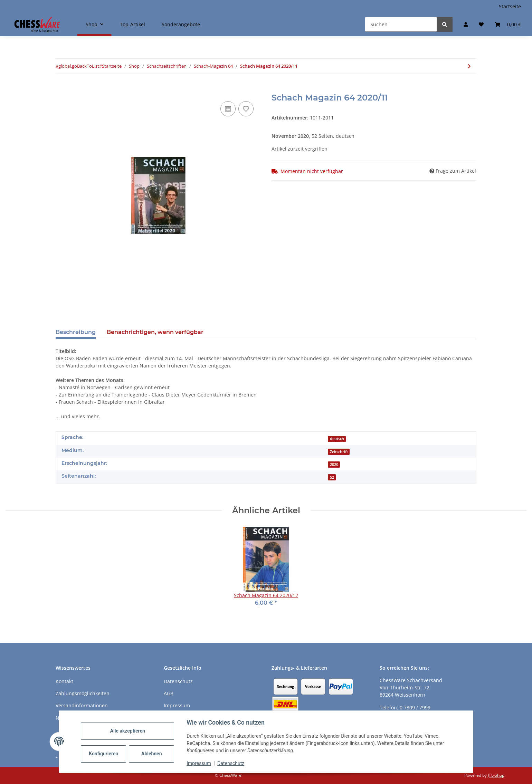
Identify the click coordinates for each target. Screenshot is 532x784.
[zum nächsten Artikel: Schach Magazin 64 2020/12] (469, 66)
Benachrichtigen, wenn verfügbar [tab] (155, 332)
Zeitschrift (339, 452)
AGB (169, 693)
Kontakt (64, 681)
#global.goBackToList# (79, 66)
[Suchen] (401, 24)
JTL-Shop (496, 775)
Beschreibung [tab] (76, 332)
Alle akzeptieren (129, 731)
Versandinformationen (82, 705)
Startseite (510, 6)
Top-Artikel (132, 24)
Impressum (200, 763)
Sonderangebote (181, 24)
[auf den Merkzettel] (246, 109)
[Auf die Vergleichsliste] (228, 109)
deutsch (337, 439)
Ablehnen (153, 754)
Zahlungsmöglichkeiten (83, 693)
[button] (466, 24)
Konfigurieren (106, 754)
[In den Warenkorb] (61, 89)
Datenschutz (232, 763)
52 (332, 477)
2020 (334, 465)
